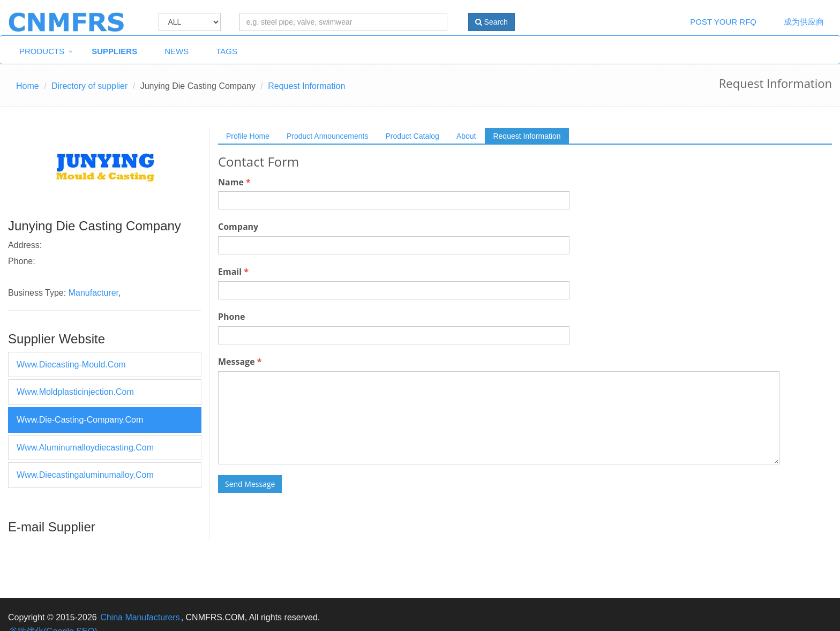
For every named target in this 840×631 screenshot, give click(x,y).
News (177, 51)
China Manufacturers (140, 617)
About (466, 136)
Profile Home (248, 136)
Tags (227, 51)
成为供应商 (804, 22)
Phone (231, 317)
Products (42, 51)
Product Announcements (328, 136)
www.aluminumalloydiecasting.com (85, 448)
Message (240, 362)
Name (234, 182)
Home (28, 86)
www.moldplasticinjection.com (75, 392)
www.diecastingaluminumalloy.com (85, 475)
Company (238, 227)
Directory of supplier (89, 86)
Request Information (527, 136)
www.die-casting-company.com (80, 420)
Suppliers (114, 51)
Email (233, 272)
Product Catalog (412, 136)
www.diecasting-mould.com (71, 365)
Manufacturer (93, 293)
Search (492, 22)
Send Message (250, 484)
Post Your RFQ (723, 22)
